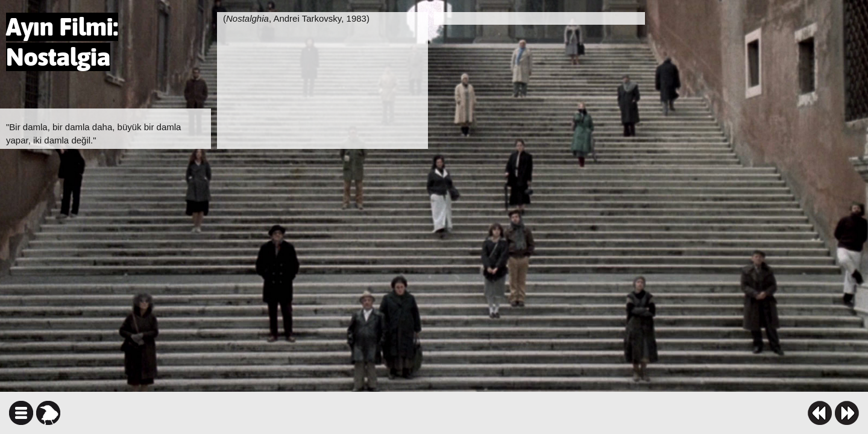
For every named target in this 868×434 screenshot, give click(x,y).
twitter (493, 413)
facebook (472, 413)
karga (48, 413)
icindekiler (21, 413)
